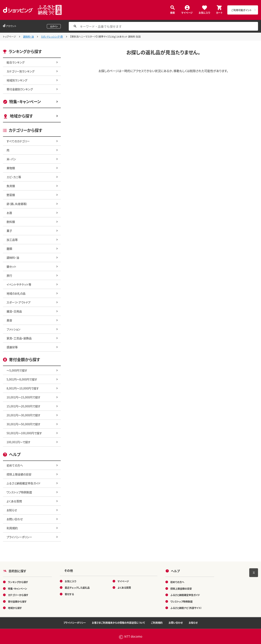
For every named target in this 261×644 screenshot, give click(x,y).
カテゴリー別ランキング (21, 71)
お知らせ (12, 510)
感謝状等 (12, 347)
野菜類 (11, 195)
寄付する (69, 594)
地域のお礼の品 (16, 293)
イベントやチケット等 (19, 284)
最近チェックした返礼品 (77, 588)
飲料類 (11, 222)
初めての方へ (15, 465)
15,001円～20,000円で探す (24, 406)
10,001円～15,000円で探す (24, 397)
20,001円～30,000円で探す (24, 415)
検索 (173, 12)
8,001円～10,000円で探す (23, 388)
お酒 (9, 213)
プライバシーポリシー (19, 537)
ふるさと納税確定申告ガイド (24, 483)
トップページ (9, 37)
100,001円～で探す (19, 442)
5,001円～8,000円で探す (22, 379)
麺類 (9, 249)
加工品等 (12, 240)
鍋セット (11, 266)
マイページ (187, 12)
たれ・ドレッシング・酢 (52, 37)
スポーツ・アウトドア (19, 302)
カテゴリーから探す (18, 595)
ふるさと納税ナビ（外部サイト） (186, 608)
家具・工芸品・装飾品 (19, 338)
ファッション (13, 329)
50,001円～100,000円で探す (24, 433)
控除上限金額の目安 (19, 474)
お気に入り (204, 12)
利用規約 (12, 528)
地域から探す (21, 116)
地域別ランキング (17, 80)
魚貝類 (11, 186)
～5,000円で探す (17, 370)
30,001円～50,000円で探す (24, 424)
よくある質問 (14, 501)
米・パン (11, 159)
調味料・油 (28, 37)
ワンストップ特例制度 (19, 492)
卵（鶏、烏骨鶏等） (17, 204)
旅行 (9, 275)
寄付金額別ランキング (20, 89)
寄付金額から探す (17, 601)
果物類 (11, 168)
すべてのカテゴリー (18, 141)
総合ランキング (16, 62)
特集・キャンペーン (25, 102)
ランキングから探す (18, 582)
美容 (9, 320)
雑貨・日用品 (14, 311)
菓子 (9, 231)
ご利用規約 (157, 623)
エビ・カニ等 (14, 177)
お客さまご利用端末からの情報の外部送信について (118, 623)
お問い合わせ (15, 519)
